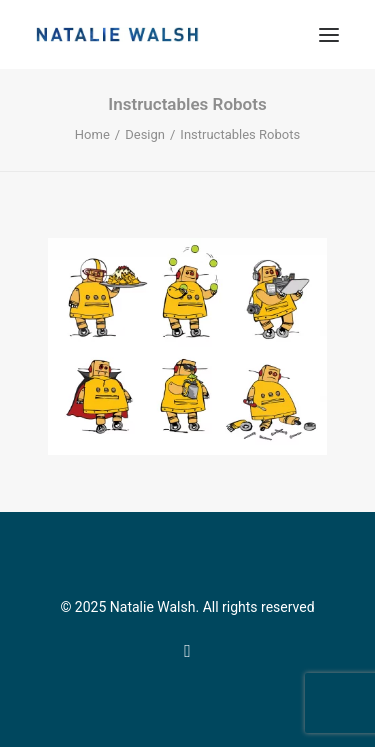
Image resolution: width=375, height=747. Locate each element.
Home (92, 134)
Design (145, 134)
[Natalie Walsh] (117, 34)
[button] (329, 34)
